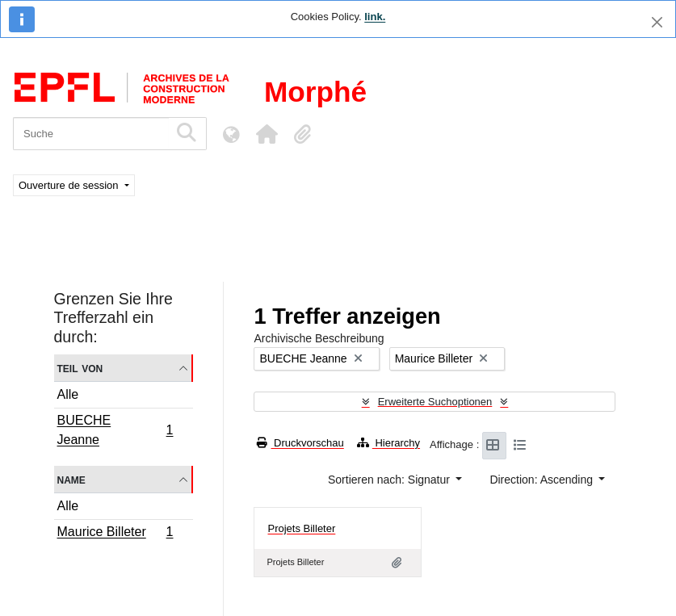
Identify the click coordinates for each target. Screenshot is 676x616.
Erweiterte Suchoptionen (435, 402)
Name (71, 479)
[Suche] (91, 134)
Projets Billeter (301, 528)
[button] (267, 134)
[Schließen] (657, 22)
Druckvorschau (300, 443)
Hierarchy (388, 443)
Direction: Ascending (543, 480)
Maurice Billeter (115, 534)
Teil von (80, 368)
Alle (68, 394)
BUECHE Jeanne (115, 430)
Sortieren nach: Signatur (390, 480)
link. (375, 17)
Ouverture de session (70, 185)
